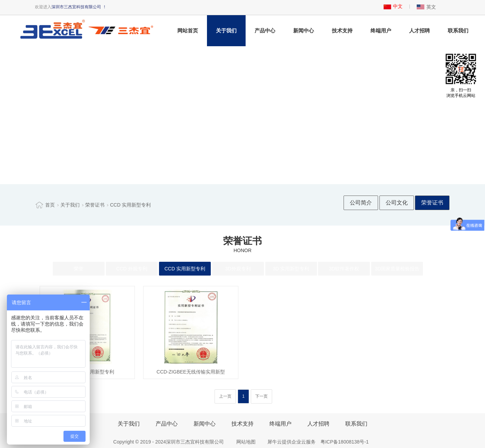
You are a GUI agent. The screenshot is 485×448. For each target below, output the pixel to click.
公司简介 (361, 203)
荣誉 (79, 269)
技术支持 (342, 31)
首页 (50, 205)
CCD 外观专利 (132, 269)
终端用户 (381, 31)
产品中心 (265, 31)
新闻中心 (304, 31)
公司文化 (397, 203)
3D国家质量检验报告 (397, 269)
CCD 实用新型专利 (130, 205)
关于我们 (226, 31)
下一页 (261, 396)
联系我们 (458, 31)
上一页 (225, 396)
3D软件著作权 (344, 269)
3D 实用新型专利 (291, 269)
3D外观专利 (238, 269)
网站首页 (188, 31)
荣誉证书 (95, 205)
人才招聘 (419, 31)
